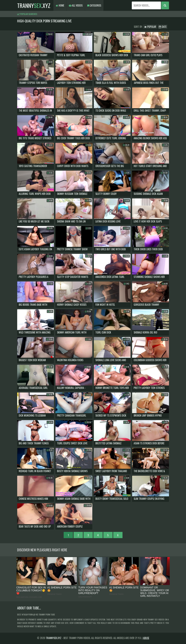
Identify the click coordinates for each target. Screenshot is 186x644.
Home (60, 5)
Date (163, 27)
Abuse (146, 638)
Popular (150, 27)
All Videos (76, 5)
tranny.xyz (34, 5)
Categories (94, 5)
